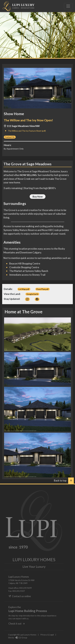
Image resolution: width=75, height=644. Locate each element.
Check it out (17, 624)
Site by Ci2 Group (18, 638)
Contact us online (20, 596)
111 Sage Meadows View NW (22, 126)
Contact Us (10, 137)
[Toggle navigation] (68, 6)
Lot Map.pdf (24, 289)
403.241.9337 (19, 591)
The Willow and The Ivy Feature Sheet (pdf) (27, 131)
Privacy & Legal (47, 635)
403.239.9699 (25, 588)
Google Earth (32, 294)
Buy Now (38, 197)
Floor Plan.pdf (42, 289)
